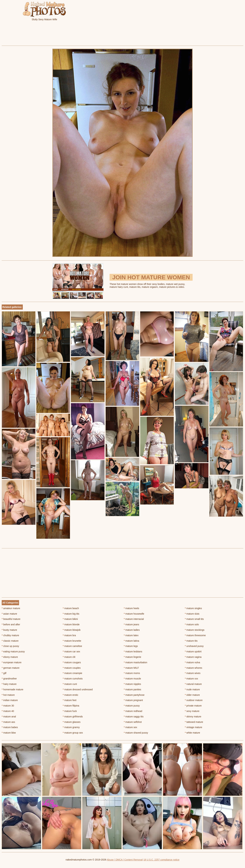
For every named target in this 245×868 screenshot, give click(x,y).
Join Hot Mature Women (151, 277)
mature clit (69, 657)
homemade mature (13, 689)
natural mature (193, 684)
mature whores (193, 668)
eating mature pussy (13, 652)
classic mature (10, 641)
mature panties (133, 689)
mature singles (193, 608)
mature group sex (73, 733)
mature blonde (71, 624)
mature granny (71, 727)
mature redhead (133, 711)
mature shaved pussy (136, 733)
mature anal (9, 717)
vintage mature (193, 727)
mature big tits (71, 614)
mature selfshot (133, 722)
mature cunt (70, 684)
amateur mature (11, 608)
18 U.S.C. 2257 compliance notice (161, 860)
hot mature (8, 695)
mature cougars (72, 662)
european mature (12, 662)
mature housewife (134, 614)
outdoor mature (194, 700)
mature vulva (192, 662)
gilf (4, 673)
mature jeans (132, 624)
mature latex (131, 635)
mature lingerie (133, 657)
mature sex (131, 727)
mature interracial (134, 619)
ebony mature (10, 657)
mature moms (132, 673)
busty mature (9, 630)
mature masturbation (136, 662)
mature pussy (132, 706)
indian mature (10, 700)
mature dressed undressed (78, 689)
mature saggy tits (134, 717)
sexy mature (192, 711)
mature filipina (71, 706)
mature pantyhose (134, 695)
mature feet (70, 700)
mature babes (10, 727)
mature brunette (72, 641)
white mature (192, 733)
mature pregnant (133, 700)
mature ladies (132, 630)
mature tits (191, 641)
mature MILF (131, 668)
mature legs (131, 646)
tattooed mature (194, 722)
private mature (193, 706)
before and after (11, 624)
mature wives (193, 673)
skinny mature (193, 717)
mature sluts (192, 614)
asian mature (9, 614)
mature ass (8, 722)
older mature (192, 695)
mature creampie (72, 673)
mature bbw (9, 733)
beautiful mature (11, 619)
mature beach (71, 608)
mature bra (69, 635)
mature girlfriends (73, 717)
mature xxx (191, 679)
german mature (11, 668)
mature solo (192, 624)
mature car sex (71, 652)
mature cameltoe (72, 646)
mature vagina (193, 657)
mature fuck (70, 711)
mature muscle (132, 679)
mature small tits (194, 619)
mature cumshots (73, 679)
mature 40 (8, 711)
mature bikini (70, 619)
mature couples (72, 668)
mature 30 (8, 706)
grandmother (9, 679)
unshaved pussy (194, 646)
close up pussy (10, 646)
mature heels (132, 608)
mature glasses (72, 722)
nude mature (192, 689)
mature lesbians (133, 652)
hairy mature (9, 684)
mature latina (132, 641)
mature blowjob (72, 630)
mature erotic (71, 695)
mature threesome (195, 635)
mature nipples (132, 684)
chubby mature (10, 635)
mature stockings (195, 630)
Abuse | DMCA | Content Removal (125, 860)
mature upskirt (193, 652)
